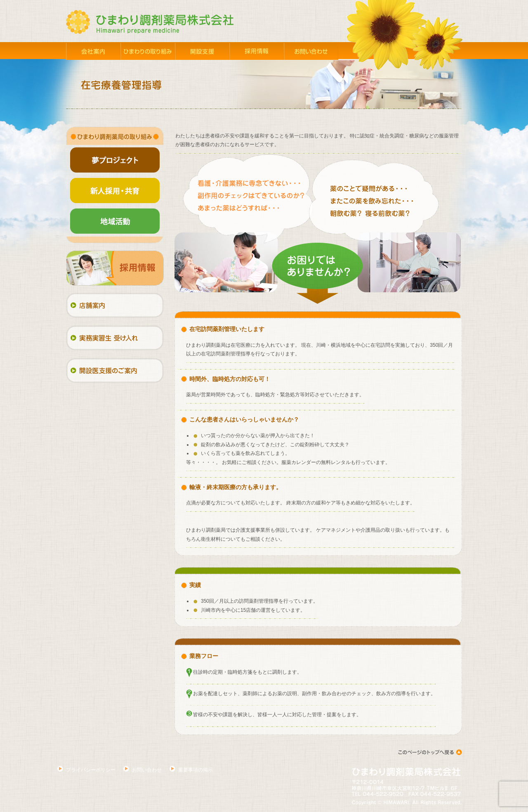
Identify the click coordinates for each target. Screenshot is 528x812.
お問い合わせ (147, 770)
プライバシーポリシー (91, 770)
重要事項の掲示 (196, 770)
